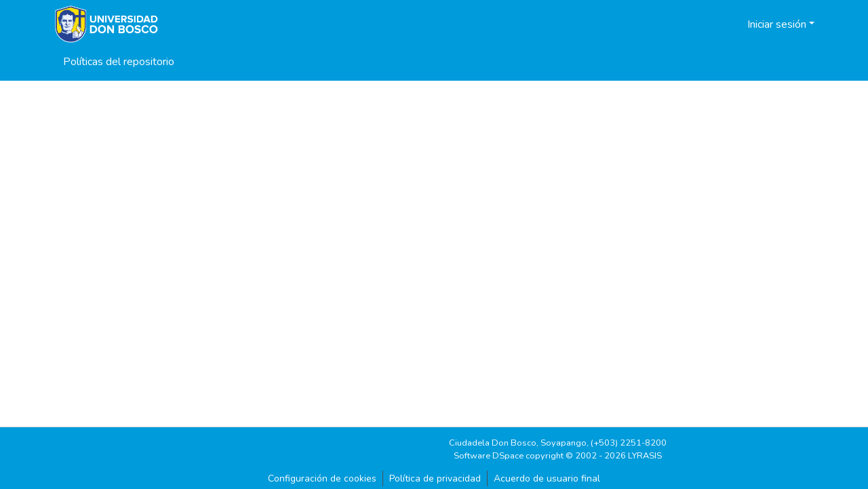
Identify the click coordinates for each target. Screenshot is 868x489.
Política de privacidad (435, 478)
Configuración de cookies (322, 478)
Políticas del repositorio (119, 62)
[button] (720, 24)
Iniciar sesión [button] (778, 24)
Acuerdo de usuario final (547, 478)
